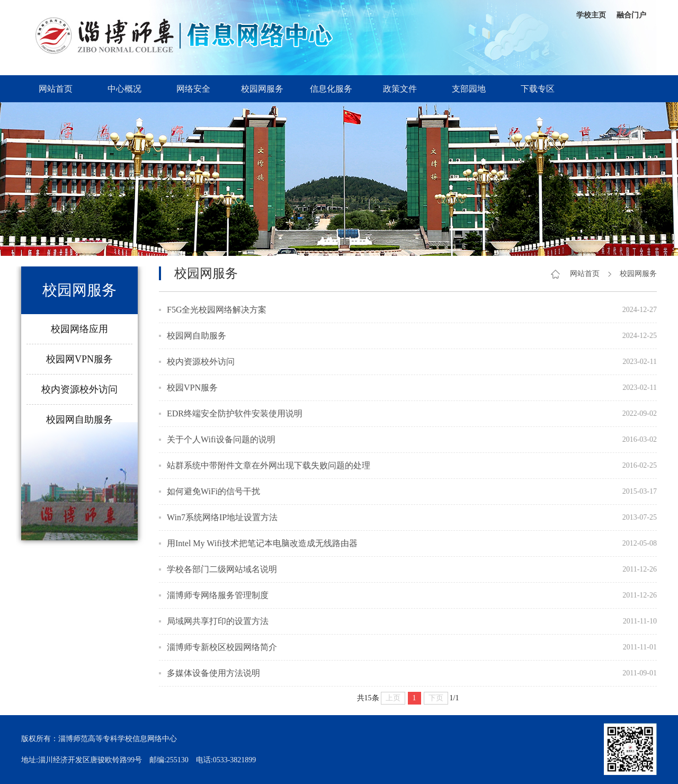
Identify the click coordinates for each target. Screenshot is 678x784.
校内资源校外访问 (79, 389)
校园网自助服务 (79, 420)
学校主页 (591, 15)
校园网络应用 (79, 329)
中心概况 (124, 89)
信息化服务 (331, 89)
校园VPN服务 (192, 387)
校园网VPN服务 (79, 359)
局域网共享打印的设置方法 (218, 621)
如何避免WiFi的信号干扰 (213, 491)
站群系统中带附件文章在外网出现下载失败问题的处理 (269, 465)
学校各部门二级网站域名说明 (222, 569)
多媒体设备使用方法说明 (213, 673)
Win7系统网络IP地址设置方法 (222, 517)
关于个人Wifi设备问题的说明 (221, 439)
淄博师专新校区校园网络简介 (222, 647)
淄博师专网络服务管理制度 (218, 595)
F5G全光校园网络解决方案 (217, 310)
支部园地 (469, 89)
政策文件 (400, 89)
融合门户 (631, 15)
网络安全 (193, 89)
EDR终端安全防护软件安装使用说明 (235, 413)
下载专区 (538, 89)
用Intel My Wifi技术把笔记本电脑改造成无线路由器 (262, 543)
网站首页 (56, 89)
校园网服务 (262, 89)
